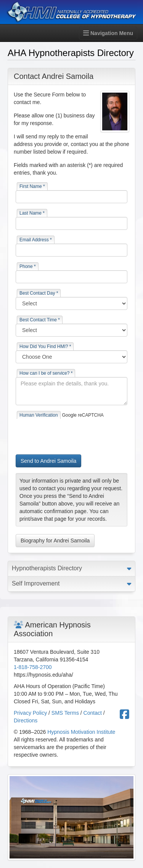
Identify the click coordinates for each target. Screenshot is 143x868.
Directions (26, 720)
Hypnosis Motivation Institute (81, 732)
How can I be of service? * (46, 373)
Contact (93, 713)
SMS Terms (65, 713)
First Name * (32, 186)
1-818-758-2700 (33, 667)
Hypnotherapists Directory (47, 568)
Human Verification (39, 415)
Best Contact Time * (40, 320)
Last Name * (32, 213)
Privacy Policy (30, 713)
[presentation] (74, 434)
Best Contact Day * (39, 293)
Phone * (28, 266)
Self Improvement (36, 583)
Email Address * (36, 240)
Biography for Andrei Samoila (55, 541)
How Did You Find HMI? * (45, 347)
